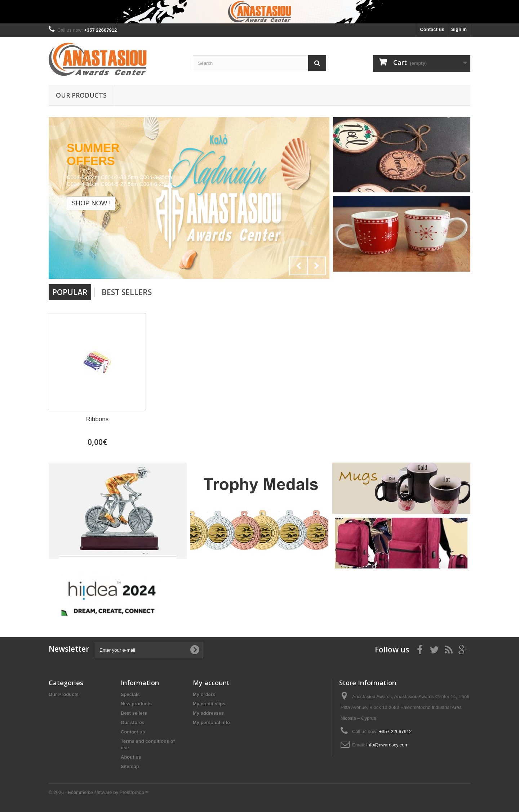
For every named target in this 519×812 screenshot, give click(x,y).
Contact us (432, 29)
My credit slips (209, 704)
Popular (70, 292)
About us (131, 757)
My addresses (208, 713)
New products (136, 704)
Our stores (133, 722)
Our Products (81, 95)
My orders (204, 694)
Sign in (459, 29)
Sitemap (130, 766)
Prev (298, 266)
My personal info (211, 722)
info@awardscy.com (387, 745)
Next (316, 266)
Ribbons (97, 419)
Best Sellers (127, 292)
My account (211, 683)
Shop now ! (91, 203)
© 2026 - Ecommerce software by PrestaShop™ (99, 792)
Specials (130, 694)
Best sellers (134, 713)
